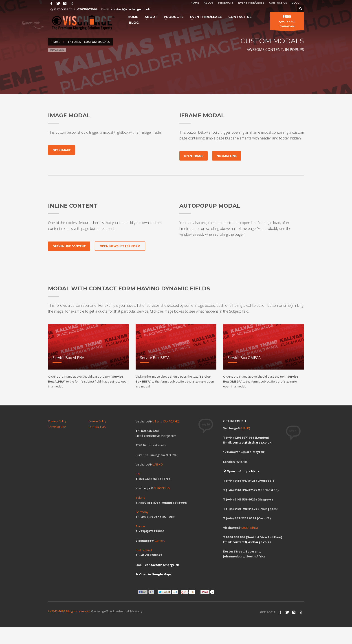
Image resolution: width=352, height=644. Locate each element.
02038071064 (87, 9)
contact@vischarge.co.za (252, 542)
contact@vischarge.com (160, 436)
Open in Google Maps (154, 574)
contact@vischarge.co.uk (130, 9)
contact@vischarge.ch (162, 565)
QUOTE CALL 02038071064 (287, 22)
